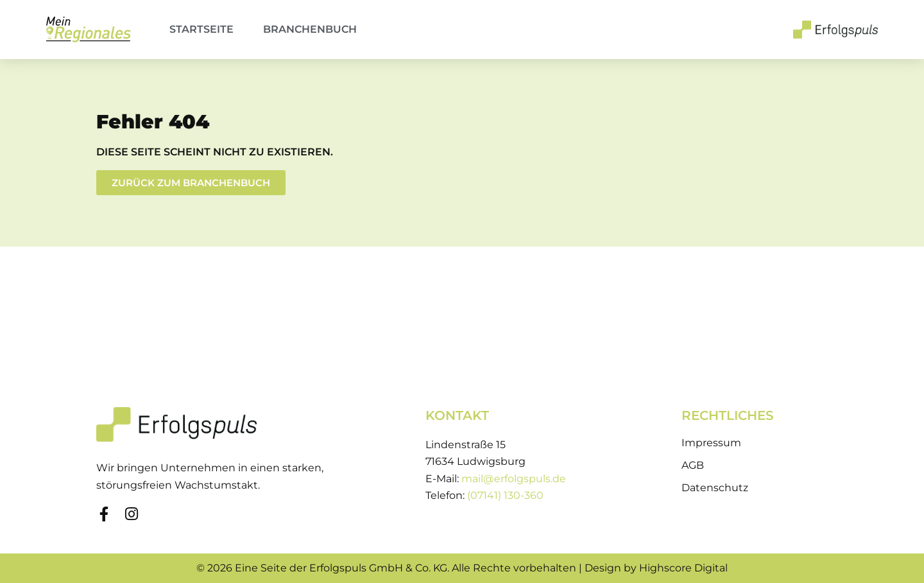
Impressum (711, 443)
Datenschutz (715, 488)
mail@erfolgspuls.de (514, 479)
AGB (693, 465)
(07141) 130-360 (505, 495)
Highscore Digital (683, 568)
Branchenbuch (310, 29)
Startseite (201, 29)
